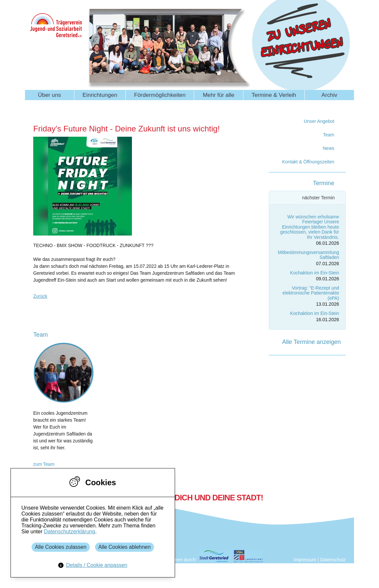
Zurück (40, 296)
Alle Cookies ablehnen (125, 547)
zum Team (44, 464)
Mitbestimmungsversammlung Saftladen (309, 255)
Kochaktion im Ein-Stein (315, 273)
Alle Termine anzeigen (311, 342)
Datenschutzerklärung (69, 532)
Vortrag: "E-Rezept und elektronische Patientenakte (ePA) (311, 293)
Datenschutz (333, 560)
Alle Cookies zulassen (61, 547)
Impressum (305, 560)
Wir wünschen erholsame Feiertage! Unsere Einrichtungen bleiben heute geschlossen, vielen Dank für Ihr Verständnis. (310, 227)
